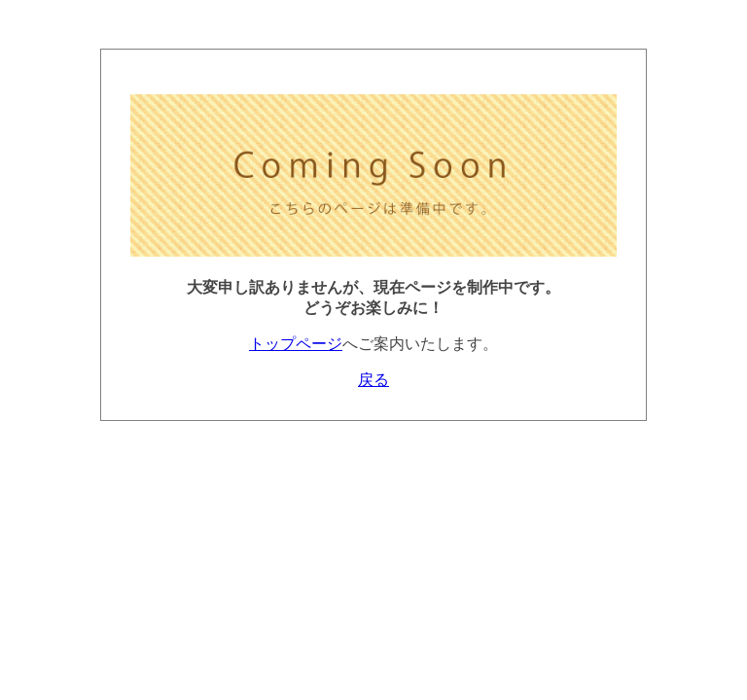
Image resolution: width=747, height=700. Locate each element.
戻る (373, 380)
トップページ (296, 344)
